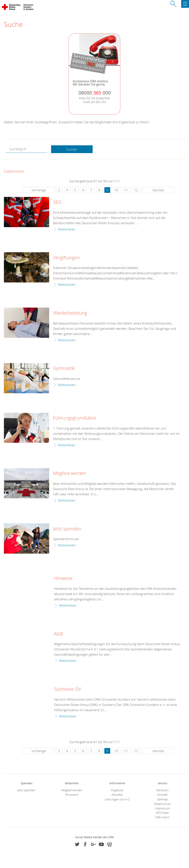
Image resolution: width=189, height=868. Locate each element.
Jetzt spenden (67, 529)
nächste (158, 190)
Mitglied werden (70, 473)
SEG (57, 202)
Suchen (72, 149)
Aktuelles (117, 795)
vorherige (39, 190)
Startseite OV (68, 689)
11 (126, 190)
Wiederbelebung (70, 313)
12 (136, 190)
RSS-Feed (162, 813)
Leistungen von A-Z (117, 799)
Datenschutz (162, 804)
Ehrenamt (72, 795)
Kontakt (162, 795)
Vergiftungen (66, 258)
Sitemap (162, 799)
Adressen (162, 790)
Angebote (117, 790)
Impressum (162, 808)
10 (116, 190)
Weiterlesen (67, 229)
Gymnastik (64, 368)
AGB (59, 634)
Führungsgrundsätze (75, 418)
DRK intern (162, 817)
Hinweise (63, 578)
